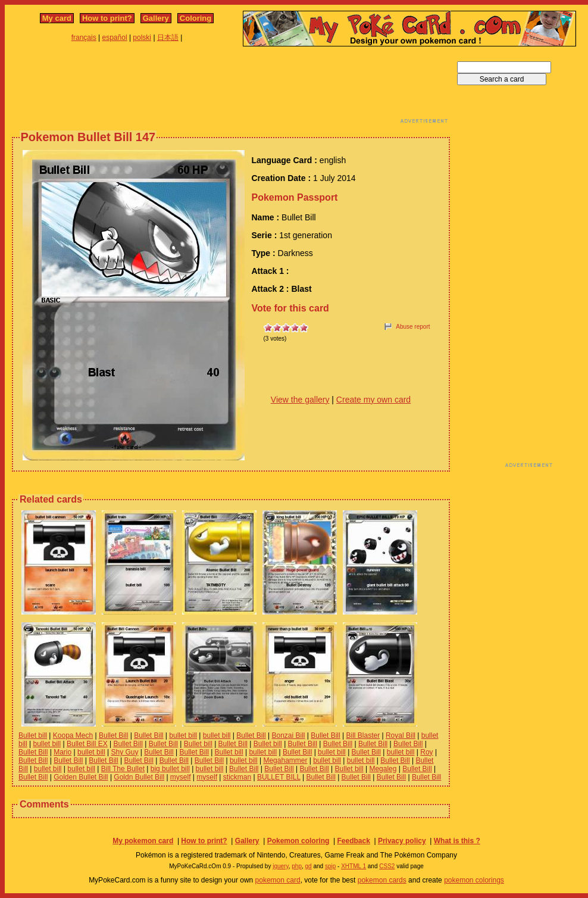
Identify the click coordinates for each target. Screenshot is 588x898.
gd (309, 866)
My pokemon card (143, 841)
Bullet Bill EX (87, 744)
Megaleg (383, 769)
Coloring (196, 18)
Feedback (353, 841)
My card (57, 18)
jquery (281, 866)
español (115, 38)
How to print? (107, 18)
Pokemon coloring (298, 841)
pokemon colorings (474, 880)
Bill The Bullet (123, 769)
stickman (237, 777)
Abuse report (413, 327)
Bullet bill (33, 735)
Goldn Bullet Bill (139, 777)
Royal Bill (401, 735)
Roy (426, 752)
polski (142, 38)
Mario (62, 752)
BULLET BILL (279, 777)
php (297, 866)
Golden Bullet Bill (81, 777)
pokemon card (278, 880)
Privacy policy (402, 841)
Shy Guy (124, 752)
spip (330, 866)
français (84, 38)
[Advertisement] (231, 88)
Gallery (156, 18)
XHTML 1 (354, 866)
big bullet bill (170, 769)
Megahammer (285, 760)
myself (181, 777)
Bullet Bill (113, 735)
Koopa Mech (73, 735)
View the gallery (300, 400)
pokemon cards (382, 880)
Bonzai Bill (288, 735)
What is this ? (457, 841)
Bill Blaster (363, 735)
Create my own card (373, 400)
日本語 (168, 38)
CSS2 (387, 866)
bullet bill (183, 735)
